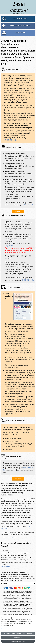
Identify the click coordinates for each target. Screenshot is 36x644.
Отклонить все (18, 637)
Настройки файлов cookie (18, 641)
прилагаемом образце (22, 355)
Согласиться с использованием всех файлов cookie (18, 634)
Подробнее (4, 629)
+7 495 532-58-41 (10, 140)
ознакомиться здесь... (8, 537)
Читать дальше (5, 567)
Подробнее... (9, 246)
